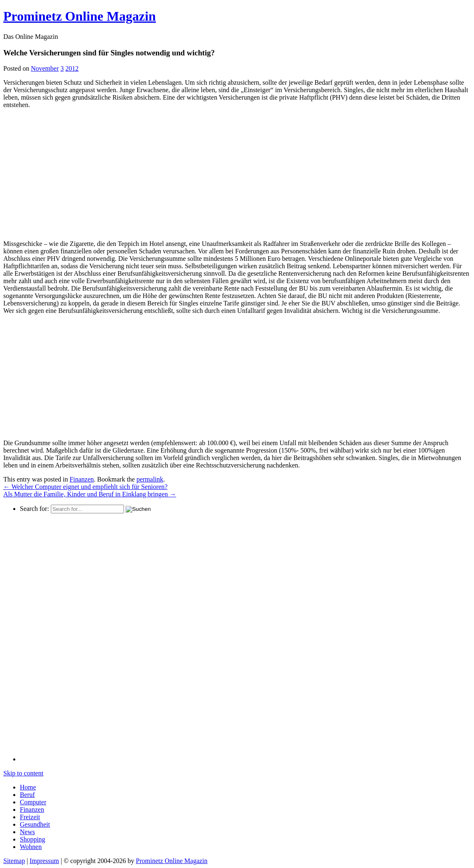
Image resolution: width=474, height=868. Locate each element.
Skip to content (23, 773)
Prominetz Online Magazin (172, 861)
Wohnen (31, 847)
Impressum (44, 861)
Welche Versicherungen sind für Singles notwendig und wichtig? (109, 53)
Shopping (32, 839)
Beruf (27, 795)
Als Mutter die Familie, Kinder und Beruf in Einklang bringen (90, 494)
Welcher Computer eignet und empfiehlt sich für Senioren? (85, 487)
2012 (72, 68)
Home (28, 787)
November (45, 68)
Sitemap (14, 861)
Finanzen (82, 479)
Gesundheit (35, 824)
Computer (33, 802)
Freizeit (30, 817)
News (27, 832)
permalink (150, 479)
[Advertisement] (73, 173)
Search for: (35, 509)
